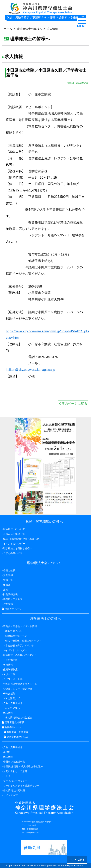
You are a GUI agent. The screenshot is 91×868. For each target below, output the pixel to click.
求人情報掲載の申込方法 (18, 718)
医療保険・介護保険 (16, 732)
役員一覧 (8, 580)
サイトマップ (10, 795)
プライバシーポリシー (15, 781)
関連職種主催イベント (17, 636)
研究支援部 (9, 694)
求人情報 (52, 29)
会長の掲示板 (10, 660)
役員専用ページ (12, 609)
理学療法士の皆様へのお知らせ (20, 655)
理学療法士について (14, 529)
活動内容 (8, 575)
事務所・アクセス (13, 599)
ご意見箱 (8, 604)
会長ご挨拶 (9, 570)
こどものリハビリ (13, 553)
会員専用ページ (12, 727)
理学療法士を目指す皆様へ (18, 548)
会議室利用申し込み (16, 737)
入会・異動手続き (13, 747)
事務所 (7, 752)
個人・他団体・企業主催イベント (23, 641)
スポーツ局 (9, 674)
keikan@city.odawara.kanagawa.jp (30, 370)
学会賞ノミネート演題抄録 (18, 689)
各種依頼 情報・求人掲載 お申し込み (23, 766)
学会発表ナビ (12, 698)
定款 (6, 590)
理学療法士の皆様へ (29, 29)
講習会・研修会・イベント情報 (20, 626)
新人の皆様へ (12, 708)
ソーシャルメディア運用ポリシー (21, 786)
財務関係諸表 (10, 594)
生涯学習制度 (10, 670)
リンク (7, 776)
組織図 (7, 585)
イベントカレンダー (14, 544)
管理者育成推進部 (13, 722)
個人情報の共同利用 (14, 791)
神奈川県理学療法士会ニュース (20, 684)
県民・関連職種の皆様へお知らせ (21, 539)
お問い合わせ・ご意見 (15, 771)
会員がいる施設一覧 (14, 762)
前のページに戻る (73, 404)
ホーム (8, 29)
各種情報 (8, 665)
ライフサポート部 (13, 679)
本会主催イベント (15, 631)
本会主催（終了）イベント (20, 646)
